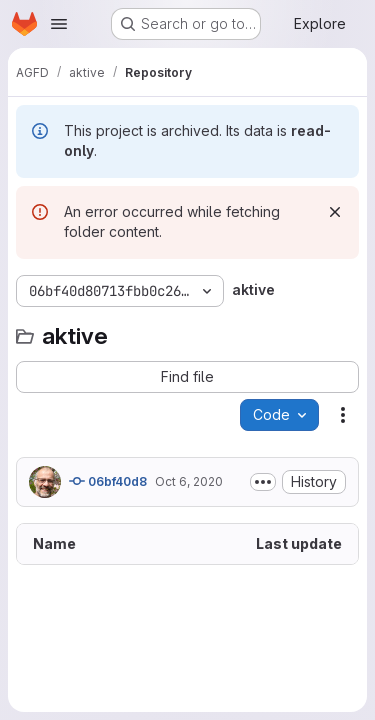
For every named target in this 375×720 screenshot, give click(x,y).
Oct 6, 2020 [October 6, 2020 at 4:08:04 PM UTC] (189, 481)
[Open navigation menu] (59, 24)
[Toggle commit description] (263, 482)
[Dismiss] (335, 212)
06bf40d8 (108, 481)
